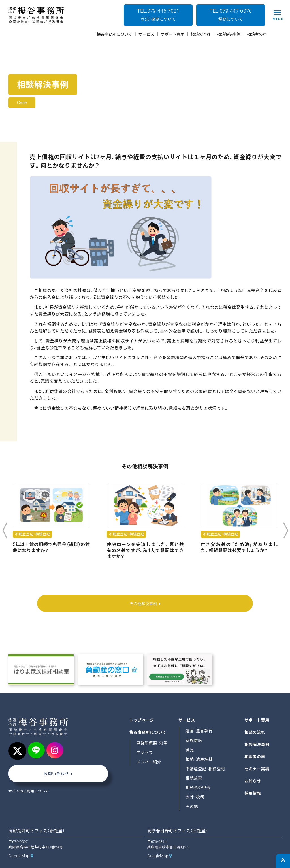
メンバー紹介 (149, 750)
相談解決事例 (257, 732)
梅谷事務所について (149, 720)
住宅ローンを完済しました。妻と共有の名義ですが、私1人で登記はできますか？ (145, 551)
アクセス (145, 741)
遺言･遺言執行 (199, 719)
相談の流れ (255, 720)
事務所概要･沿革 (153, 731)
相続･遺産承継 (199, 747)
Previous (5, 531)
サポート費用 (257, 708)
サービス (187, 708)
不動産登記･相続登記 (206, 757)
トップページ (142, 708)
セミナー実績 (257, 757)
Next (286, 531)
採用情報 (253, 781)
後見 (190, 738)
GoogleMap (19, 844)
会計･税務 (195, 785)
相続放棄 (194, 766)
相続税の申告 (198, 776)
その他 (192, 794)
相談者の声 (255, 744)
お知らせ (253, 769)
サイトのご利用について (29, 780)
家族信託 (194, 728)
